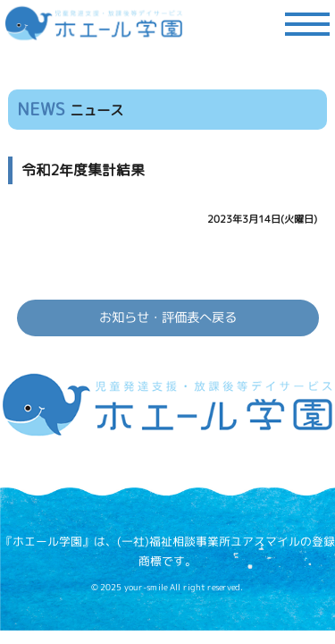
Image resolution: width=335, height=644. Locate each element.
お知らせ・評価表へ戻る (167, 318)
